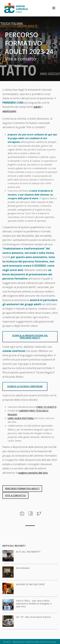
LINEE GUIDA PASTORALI (21, 418)
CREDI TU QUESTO (46, 407)
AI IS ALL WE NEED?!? (28, 552)
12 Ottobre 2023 (13, 65)
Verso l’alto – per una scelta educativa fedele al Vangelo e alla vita (34, 603)
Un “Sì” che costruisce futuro (33, 617)
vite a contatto (15, 495)
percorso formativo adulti (22, 488)
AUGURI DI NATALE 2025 (30, 584)
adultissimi (9, 111)
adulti (37, 107)
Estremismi (23, 568)
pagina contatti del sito (33, 473)
